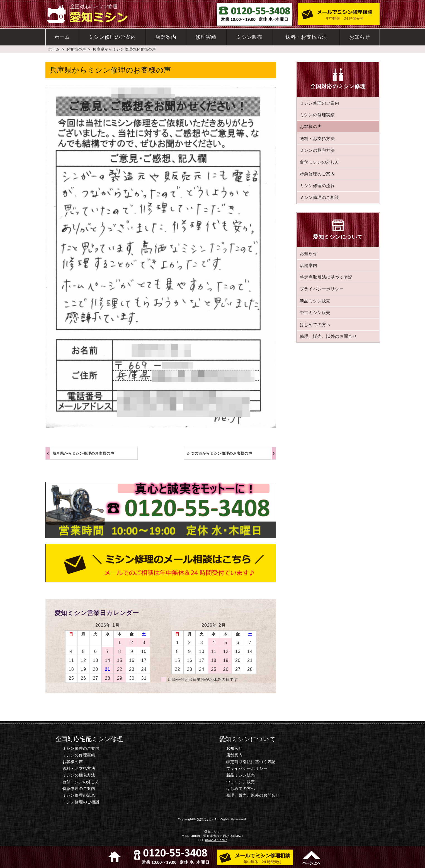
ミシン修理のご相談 (320, 197)
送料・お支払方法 (306, 37)
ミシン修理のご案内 (112, 37)
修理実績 (206, 37)
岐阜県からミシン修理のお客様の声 (83, 453)
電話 (170, 857)
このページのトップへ (311, 857)
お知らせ (360, 37)
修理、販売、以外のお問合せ (328, 336)
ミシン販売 (249, 37)
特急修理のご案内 (317, 174)
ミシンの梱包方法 (317, 150)
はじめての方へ (315, 325)
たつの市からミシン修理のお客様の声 (219, 453)
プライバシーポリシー (322, 289)
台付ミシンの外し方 (320, 162)
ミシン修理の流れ (317, 186)
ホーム (62, 37)
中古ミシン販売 (315, 313)
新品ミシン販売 (315, 301)
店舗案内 (166, 37)
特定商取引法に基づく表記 (326, 277)
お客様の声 (76, 49)
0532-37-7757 (216, 840)
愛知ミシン (205, 819)
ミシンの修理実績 (317, 115)
